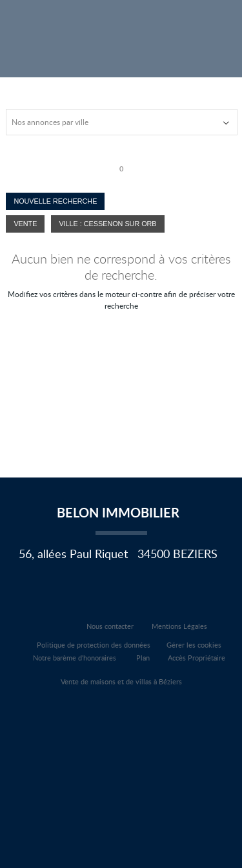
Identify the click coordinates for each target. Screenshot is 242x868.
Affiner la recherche (189, 27)
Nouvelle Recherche (55, 201)
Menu (222, 27)
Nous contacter (110, 626)
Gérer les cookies (194, 645)
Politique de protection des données (94, 645)
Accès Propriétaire (197, 658)
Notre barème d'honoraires (76, 658)
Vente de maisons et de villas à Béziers (121, 681)
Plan (143, 658)
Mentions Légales (179, 626)
